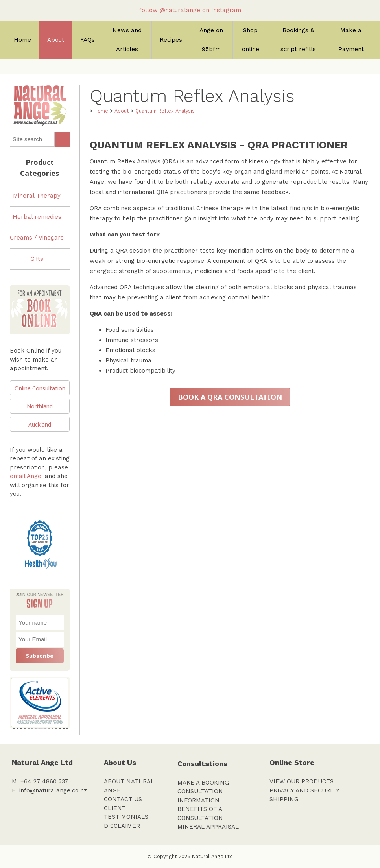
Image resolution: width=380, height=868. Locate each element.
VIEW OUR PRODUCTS (302, 781)
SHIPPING (284, 799)
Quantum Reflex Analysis (165, 111)
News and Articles (127, 40)
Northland (40, 406)
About (56, 40)
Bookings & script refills (298, 40)
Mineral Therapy (37, 196)
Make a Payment (351, 40)
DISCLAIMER (122, 826)
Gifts (37, 259)
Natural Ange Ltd (212, 856)
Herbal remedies (37, 217)
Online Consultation (40, 388)
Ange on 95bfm (211, 40)
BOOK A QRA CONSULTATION (230, 397)
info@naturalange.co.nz (53, 790)
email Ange (26, 476)
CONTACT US (123, 799)
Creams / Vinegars (37, 238)
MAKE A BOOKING (203, 783)
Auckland (40, 424)
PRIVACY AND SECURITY (304, 790)
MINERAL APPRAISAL (208, 827)
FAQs (88, 40)
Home (22, 40)
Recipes (171, 40)
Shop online (251, 40)
